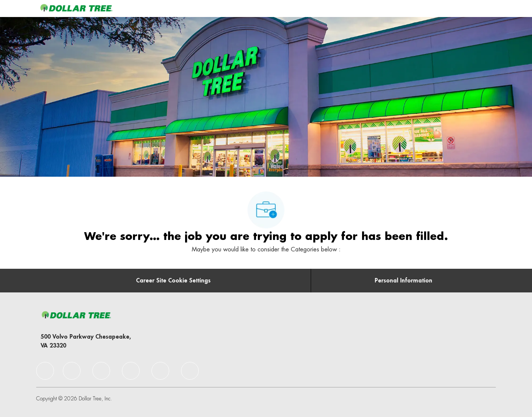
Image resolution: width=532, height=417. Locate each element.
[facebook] (45, 371)
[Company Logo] (76, 8)
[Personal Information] (403, 281)
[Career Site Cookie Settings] (173, 281)
